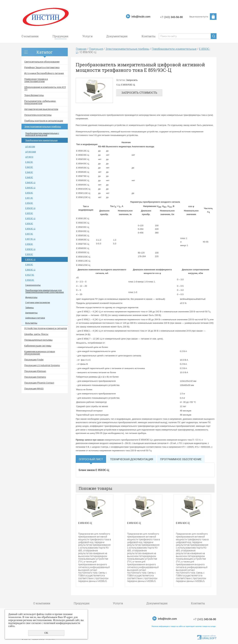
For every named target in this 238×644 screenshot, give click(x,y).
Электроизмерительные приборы (43, 127)
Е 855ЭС (29, 213)
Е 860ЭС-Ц (30, 270)
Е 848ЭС (29, 177)
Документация (117, 36)
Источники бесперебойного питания (44, 73)
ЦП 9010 (29, 157)
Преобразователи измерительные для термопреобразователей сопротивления (45, 291)
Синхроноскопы (33, 285)
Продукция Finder (34, 360)
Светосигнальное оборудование (42, 62)
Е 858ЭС (29, 244)
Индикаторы (31, 297)
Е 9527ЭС (30, 275)
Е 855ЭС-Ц (30, 218)
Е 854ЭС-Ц (30, 208)
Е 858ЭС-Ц (30, 249)
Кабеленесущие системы (38, 346)
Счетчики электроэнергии (38, 302)
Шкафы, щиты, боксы (36, 334)
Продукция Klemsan (35, 371)
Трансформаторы (34, 95)
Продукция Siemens (35, 377)
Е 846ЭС (29, 172)
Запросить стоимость (139, 93)
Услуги (88, 36)
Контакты (149, 36)
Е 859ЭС (29, 254)
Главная (81, 49)
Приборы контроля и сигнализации (44, 121)
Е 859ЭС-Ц (30, 259)
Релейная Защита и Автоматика (42, 67)
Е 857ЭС (29, 234)
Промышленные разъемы (38, 340)
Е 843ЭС (29, 167)
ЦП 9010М (30, 147)
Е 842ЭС (29, 162)
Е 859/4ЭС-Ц (183, 523)
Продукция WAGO (34, 389)
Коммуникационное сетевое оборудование (40, 353)
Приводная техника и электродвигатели (36, 80)
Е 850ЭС (29, 193)
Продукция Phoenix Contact (39, 383)
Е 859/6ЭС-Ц (134, 523)
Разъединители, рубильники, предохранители (40, 102)
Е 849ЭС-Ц (30, 183)
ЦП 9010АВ (31, 152)
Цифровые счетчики (35, 318)
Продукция (60, 36)
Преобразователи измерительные (41, 140)
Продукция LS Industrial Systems (42, 365)
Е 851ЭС (29, 198)
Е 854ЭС (29, 203)
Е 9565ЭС (30, 280)
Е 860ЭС (29, 265)
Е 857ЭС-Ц (30, 239)
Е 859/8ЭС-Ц (85, 523)
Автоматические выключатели (41, 109)
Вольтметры (31, 323)
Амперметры (31, 313)
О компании (30, 36)
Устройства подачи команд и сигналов (46, 328)
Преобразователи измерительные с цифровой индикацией (42, 134)
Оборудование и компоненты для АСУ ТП (45, 88)
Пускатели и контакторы (38, 115)
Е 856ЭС (29, 224)
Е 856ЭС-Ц (30, 229)
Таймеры (30, 308)
